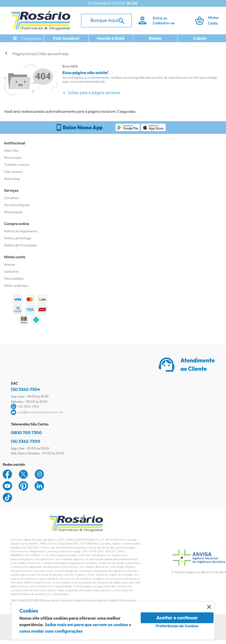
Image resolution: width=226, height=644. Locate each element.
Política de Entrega (18, 238)
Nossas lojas (13, 158)
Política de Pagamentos (21, 231)
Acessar (10, 264)
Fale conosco (13, 172)
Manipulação (13, 212)
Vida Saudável (66, 38)
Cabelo (200, 38)
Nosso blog (12, 179)
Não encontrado (54, 54)
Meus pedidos (14, 278)
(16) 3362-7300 (26, 441)
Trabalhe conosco (17, 165)
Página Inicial (24, 54)
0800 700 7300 (26, 432)
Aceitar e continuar (177, 618)
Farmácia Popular (17, 205)
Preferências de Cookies (177, 626)
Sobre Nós (11, 151)
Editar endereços (16, 285)
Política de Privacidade (20, 245)
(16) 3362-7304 (25, 389)
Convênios (11, 198)
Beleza (155, 38)
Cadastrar (11, 271)
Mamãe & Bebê (111, 38)
